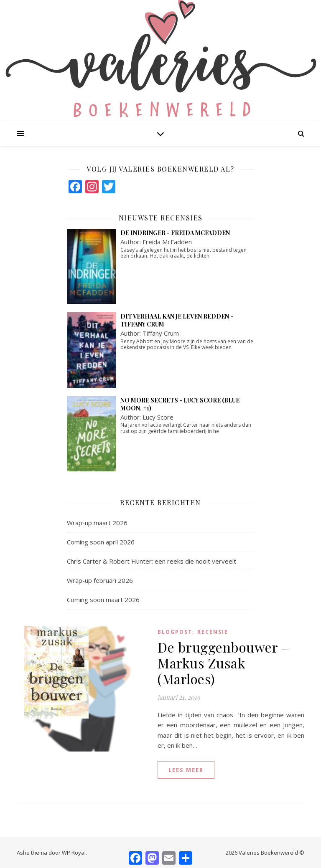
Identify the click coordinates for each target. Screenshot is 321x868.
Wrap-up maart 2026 (97, 523)
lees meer (186, 770)
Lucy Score (158, 417)
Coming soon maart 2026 (103, 600)
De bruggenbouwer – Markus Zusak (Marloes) (223, 663)
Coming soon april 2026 (101, 542)
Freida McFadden (167, 242)
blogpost (175, 632)
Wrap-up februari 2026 (100, 580)
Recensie (213, 632)
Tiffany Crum (161, 333)
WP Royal (74, 853)
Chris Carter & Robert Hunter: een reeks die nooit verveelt (152, 561)
